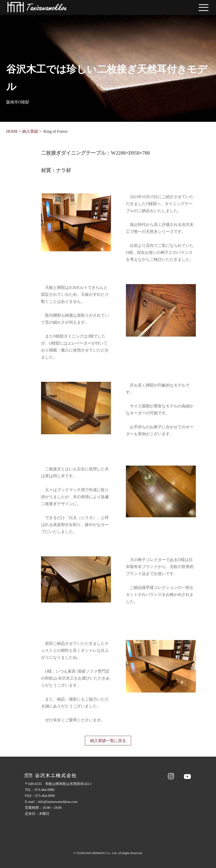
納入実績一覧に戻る (108, 741)
